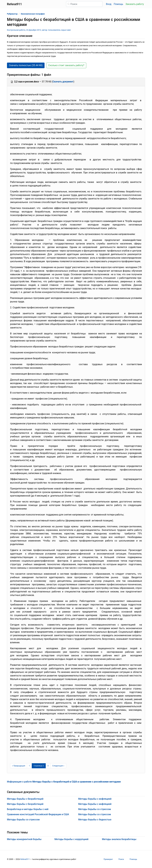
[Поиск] (84, 4)
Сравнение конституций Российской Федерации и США (38, 814)
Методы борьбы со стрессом (23, 820)
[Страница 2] (39, 766)
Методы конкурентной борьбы (24, 839)
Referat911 (25, 859)
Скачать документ (63, 82)
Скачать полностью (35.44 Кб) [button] (26, 65)
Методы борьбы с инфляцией (95, 799)
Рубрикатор (12, 14)
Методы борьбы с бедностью (95, 820)
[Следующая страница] (58, 766)
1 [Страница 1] (29, 766)
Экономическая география (33, 14)
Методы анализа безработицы (119, 839)
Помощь (118, 4)
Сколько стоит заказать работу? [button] (66, 65)
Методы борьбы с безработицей (25, 799)
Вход (109, 4)
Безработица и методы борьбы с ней (28, 809)
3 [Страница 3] (48, 766)
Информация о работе (64, 782)
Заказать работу (135, 4)
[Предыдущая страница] (19, 766)
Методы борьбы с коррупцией (71, 839)
